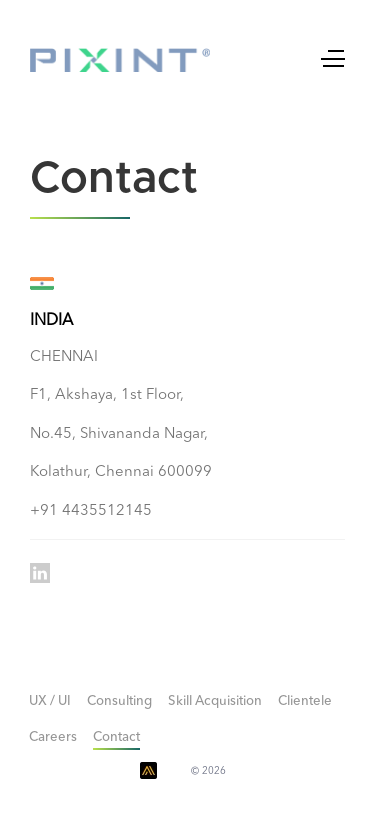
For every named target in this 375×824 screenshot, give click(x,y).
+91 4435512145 (91, 511)
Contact (116, 737)
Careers (53, 737)
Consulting (119, 701)
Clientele (305, 701)
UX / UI (50, 701)
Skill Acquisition (215, 701)
